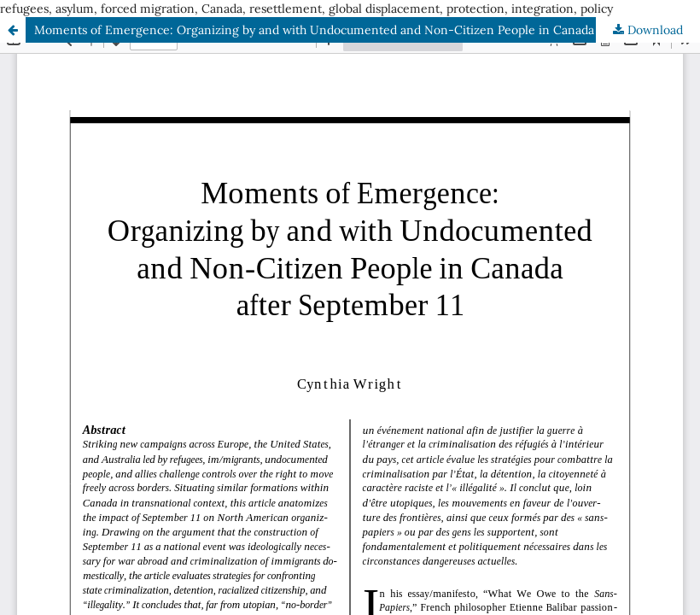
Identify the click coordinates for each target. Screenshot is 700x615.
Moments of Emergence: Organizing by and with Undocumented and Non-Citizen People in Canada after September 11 (367, 30)
